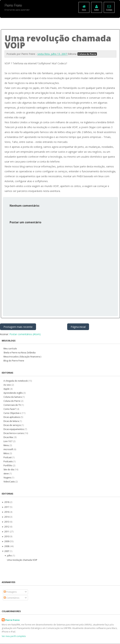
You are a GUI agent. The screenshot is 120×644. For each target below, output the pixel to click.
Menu (6, 445)
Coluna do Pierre (87, 54)
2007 (7, 551)
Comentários (11, 598)
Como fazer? (10, 409)
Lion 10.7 (8, 441)
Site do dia (9, 470)
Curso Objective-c (13, 413)
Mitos (6, 453)
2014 (7, 517)
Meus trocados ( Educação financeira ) (22, 357)
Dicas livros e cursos (14, 433)
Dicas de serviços (12, 425)
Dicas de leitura (11, 421)
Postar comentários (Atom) (25, 334)
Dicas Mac (9, 437)
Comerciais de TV (12, 405)
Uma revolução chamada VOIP (22, 560)
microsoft (9, 449)
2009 (7, 541)
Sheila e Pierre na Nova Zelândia (20, 353)
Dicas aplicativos (12, 417)
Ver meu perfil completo (14, 636)
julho (10, 556)
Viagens (8, 478)
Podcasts (8, 461)
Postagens (10, 592)
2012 (7, 527)
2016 (7, 512)
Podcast (8, 457)
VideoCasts (9, 482)
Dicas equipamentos (14, 429)
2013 (7, 522)
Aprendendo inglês (13, 393)
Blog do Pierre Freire (14, 361)
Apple (7, 389)
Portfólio (8, 465)
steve (6, 474)
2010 (7, 536)
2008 (7, 546)
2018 (7, 502)
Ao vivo (7, 385)
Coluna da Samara (13, 397)
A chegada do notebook (16, 381)
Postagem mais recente (18, 327)
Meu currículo (10, 349)
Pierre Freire (12, 620)
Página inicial (78, 327)
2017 (7, 507)
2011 (7, 532)
